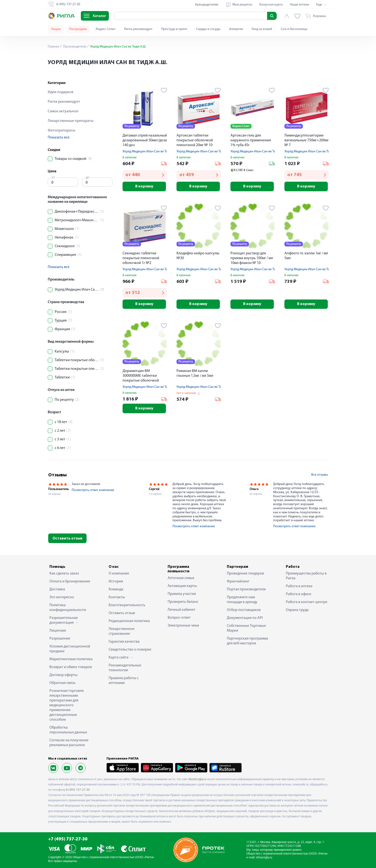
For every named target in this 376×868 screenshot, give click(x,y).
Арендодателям (207, 5)
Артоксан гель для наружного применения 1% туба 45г (251, 140)
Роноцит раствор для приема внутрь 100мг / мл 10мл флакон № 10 (252, 258)
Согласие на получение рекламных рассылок (69, 743)
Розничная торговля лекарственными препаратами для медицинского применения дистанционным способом (67, 705)
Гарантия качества (124, 642)
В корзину (145, 186)
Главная (53, 47)
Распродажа (78, 29)
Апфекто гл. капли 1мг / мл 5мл (306, 256)
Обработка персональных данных (68, 730)
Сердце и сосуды (208, 29)
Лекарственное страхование (122, 631)
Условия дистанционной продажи (70, 649)
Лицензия (58, 631)
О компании (119, 574)
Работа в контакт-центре (307, 602)
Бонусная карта (271, 5)
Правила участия (182, 594)
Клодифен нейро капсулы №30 (198, 256)
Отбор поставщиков (244, 610)
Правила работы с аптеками (124, 681)
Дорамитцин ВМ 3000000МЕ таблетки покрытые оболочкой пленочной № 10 (141, 376)
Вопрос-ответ (179, 618)
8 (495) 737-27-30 (78, 790)
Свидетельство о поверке (130, 650)
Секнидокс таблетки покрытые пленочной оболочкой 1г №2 (141, 258)
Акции (56, 29)
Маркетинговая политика (71, 659)
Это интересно (62, 597)
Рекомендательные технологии (125, 668)
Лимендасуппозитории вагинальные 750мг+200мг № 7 (307, 140)
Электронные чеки (183, 626)
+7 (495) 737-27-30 (68, 839)
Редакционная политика (129, 621)
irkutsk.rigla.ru (197, 779)
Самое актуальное (63, 111)
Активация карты (182, 586)
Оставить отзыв (68, 539)
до (88, 177)
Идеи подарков (61, 92)
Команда (116, 589)
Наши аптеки (300, 5)
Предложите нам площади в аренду (242, 600)
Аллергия (236, 29)
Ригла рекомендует (138, 29)
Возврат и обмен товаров (71, 667)
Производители (74, 47)
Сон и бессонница (294, 29)
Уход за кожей (262, 29)
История (116, 581)
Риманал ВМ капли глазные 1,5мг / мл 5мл (195, 374)
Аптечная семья (181, 578)
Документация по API (245, 618)
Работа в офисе (299, 594)
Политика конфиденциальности (68, 608)
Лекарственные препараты (71, 121)
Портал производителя (246, 589)
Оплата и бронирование (70, 581)
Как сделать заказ (64, 574)
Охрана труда (297, 610)
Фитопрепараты (62, 131)
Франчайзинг (238, 581)
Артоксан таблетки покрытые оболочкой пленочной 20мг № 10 (195, 140)
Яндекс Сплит (106, 29)
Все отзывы (320, 475)
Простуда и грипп (174, 29)
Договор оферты (63, 675)
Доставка (57, 589)
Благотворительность (127, 605)
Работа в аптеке (299, 586)
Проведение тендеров (245, 574)
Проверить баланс (183, 602)
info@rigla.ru (264, 858)
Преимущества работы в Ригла (306, 576)
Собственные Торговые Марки (246, 628)
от (53, 177)
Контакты (117, 597)
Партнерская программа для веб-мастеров (247, 641)
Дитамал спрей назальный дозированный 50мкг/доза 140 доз (145, 140)
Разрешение (60, 639)
